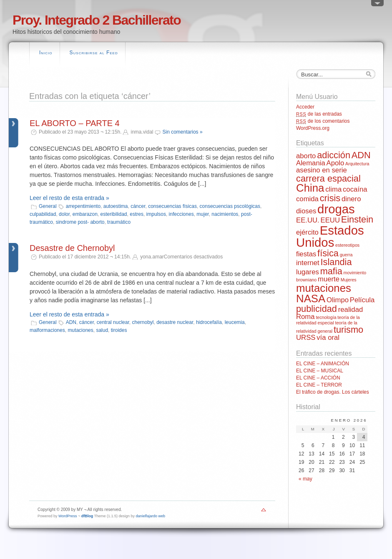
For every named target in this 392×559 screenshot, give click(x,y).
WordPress (68, 516)
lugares (308, 272)
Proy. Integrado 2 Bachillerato (97, 20)
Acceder (305, 107)
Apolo (335, 163)
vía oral (328, 338)
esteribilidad (113, 214)
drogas (336, 209)
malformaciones (47, 330)
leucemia (235, 322)
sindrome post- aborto (80, 222)
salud (102, 330)
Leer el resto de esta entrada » (69, 198)
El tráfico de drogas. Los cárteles (333, 392)
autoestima (116, 206)
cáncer (138, 206)
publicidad (317, 309)
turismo (348, 330)
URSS (306, 338)
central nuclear (113, 322)
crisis (330, 198)
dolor (64, 214)
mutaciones (80, 330)
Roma (305, 317)
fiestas (306, 254)
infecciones (181, 214)
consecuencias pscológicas (230, 206)
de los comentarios (323, 121)
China (310, 188)
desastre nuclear (175, 322)
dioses (306, 211)
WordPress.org (313, 128)
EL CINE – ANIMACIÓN (323, 364)
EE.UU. (308, 220)
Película (362, 300)
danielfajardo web (151, 516)
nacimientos (225, 214)
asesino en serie (322, 170)
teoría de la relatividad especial (328, 320)
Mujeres (349, 280)
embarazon (85, 214)
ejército (307, 232)
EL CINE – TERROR (319, 385)
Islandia (336, 262)
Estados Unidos (330, 236)
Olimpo (338, 300)
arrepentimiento (83, 206)
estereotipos (347, 245)
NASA (311, 298)
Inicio (46, 53)
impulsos (156, 214)
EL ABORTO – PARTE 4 (75, 123)
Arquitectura (357, 164)
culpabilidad (43, 214)
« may (305, 479)
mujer (202, 214)
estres (137, 214)
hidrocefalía (209, 322)
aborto (306, 156)
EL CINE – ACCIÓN (318, 378)
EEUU (330, 220)
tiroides (119, 330)
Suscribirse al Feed (94, 53)
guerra (346, 255)
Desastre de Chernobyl (72, 248)
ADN (71, 322)
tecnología (326, 317)
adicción (334, 155)
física (328, 253)
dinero (351, 199)
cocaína (355, 189)
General (48, 206)
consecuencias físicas (172, 206)
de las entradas (319, 114)
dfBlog (87, 516)
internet (308, 263)
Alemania (311, 163)
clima (333, 189)
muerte (329, 279)
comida (307, 199)
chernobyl (143, 322)
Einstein (357, 219)
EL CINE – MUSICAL (320, 371)
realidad (351, 310)
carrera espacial (328, 178)
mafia (331, 271)
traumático (119, 222)
